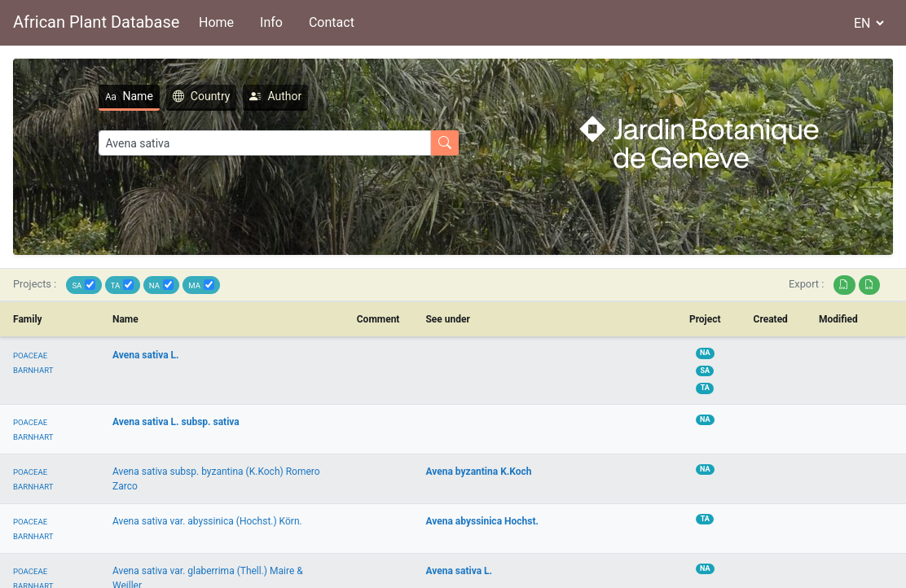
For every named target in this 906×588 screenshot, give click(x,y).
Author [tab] (275, 96)
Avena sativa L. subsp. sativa (176, 422)
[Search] (265, 143)
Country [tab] (202, 96)
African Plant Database (96, 22)
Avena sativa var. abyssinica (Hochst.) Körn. (207, 521)
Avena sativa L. (146, 355)
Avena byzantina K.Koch (478, 472)
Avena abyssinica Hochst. (482, 521)
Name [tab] (129, 96)
